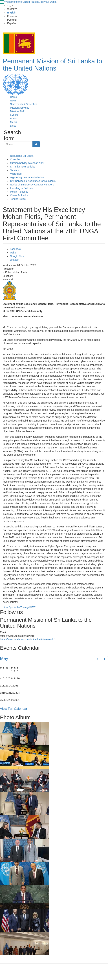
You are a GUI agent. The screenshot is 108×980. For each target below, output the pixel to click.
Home (13, 97)
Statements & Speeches (24, 104)
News (13, 101)
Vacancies (16, 174)
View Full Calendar (14, 709)
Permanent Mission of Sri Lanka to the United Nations (52, 65)
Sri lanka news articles (23, 167)
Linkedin (15, 260)
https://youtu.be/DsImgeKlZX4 (19, 607)
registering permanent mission (27, 177)
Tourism (15, 170)
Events (14, 115)
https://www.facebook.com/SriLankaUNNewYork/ (27, 639)
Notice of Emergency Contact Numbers (32, 185)
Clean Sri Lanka (19, 195)
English (11, 13)
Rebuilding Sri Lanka (22, 156)
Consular (15, 159)
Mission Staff (17, 111)
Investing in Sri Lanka (22, 188)
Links (13, 126)
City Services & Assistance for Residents (33, 181)
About (13, 118)
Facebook (15, 249)
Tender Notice (18, 199)
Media (14, 122)
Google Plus (17, 256)
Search (4, 149)
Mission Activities (20, 108)
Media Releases (19, 192)
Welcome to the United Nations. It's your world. (30, 2)
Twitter (14, 253)
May (4, 658)
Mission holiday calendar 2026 (27, 163)
